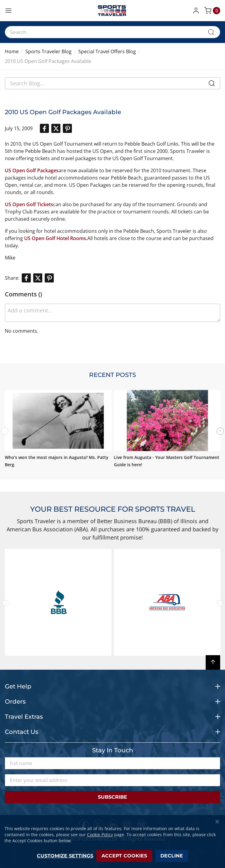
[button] (197, 11)
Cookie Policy (100, 835)
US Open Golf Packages (32, 170)
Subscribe (112, 797)
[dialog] (112, 842)
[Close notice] (217, 822)
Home (12, 51)
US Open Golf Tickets (29, 204)
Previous (5, 603)
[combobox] (112, 32)
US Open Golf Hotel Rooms (55, 238)
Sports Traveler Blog (48, 51)
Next (220, 431)
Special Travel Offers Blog (107, 51)
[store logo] (113, 11)
